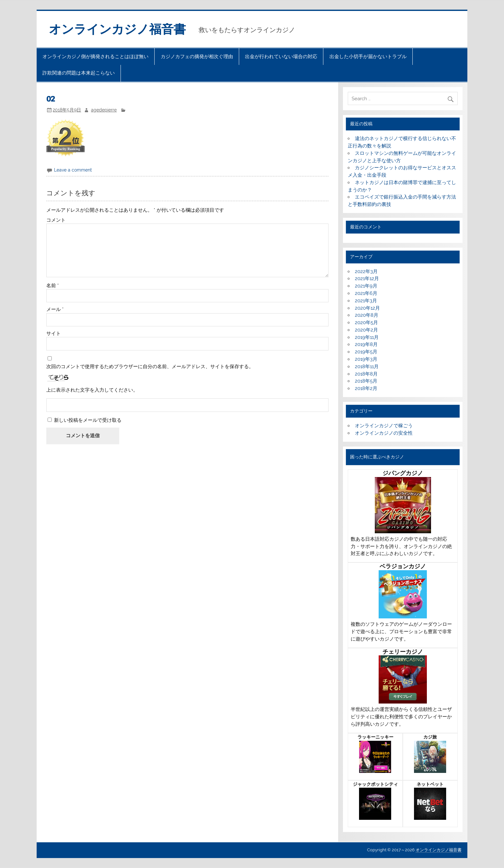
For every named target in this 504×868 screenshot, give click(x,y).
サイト (54, 334)
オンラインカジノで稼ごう (384, 426)
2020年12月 (367, 308)
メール (55, 310)
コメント (56, 220)
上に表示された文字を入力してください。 (92, 390)
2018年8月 (366, 374)
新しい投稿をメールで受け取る (88, 420)
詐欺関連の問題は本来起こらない (79, 73)
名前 (53, 286)
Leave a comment (73, 170)
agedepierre (104, 110)
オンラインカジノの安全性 (384, 433)
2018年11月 (367, 367)
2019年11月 (367, 337)
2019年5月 (366, 352)
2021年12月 (367, 279)
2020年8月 (367, 315)
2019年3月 (366, 359)
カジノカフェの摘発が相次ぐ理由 (197, 57)
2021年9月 (366, 286)
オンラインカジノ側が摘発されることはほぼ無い (95, 57)
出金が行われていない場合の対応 (281, 57)
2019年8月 (366, 344)
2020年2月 (366, 330)
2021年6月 (366, 293)
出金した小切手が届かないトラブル (368, 57)
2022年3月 (366, 271)
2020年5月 (366, 323)
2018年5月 (366, 381)
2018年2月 (366, 388)
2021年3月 (366, 301)
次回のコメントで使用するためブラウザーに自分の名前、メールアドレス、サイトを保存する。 (150, 367)
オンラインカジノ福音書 (117, 29)
